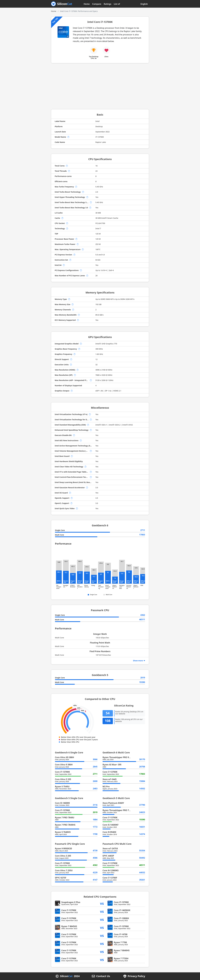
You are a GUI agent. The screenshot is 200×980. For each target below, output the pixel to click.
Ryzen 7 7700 (120, 942)
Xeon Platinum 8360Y (113, 803)
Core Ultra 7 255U (64, 870)
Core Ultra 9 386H (64, 765)
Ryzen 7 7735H (121, 958)
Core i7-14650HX (122, 910)
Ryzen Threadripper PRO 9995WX (119, 757)
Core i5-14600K (62, 803)
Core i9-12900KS (111, 870)
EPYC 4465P (108, 856)
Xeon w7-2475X (110, 849)
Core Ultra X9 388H (64, 757)
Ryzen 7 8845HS (69, 926)
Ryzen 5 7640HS (63, 832)
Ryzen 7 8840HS (122, 950)
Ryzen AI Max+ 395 (112, 765)
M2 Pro (106, 787)
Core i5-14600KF (111, 825)
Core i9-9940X (109, 832)
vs (102, 903)
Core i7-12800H (121, 918)
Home (87, 4)
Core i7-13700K (62, 772)
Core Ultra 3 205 (63, 856)
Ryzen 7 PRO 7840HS (65, 825)
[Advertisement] (100, 86)
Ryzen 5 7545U (62, 787)
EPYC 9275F (61, 878)
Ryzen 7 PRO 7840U (65, 818)
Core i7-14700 (121, 934)
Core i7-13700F (110, 878)
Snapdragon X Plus (71, 902)
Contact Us (103, 976)
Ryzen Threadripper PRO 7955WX (119, 810)
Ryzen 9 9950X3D (63, 849)
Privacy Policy (136, 976)
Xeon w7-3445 (110, 779)
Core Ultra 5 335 (63, 779)
